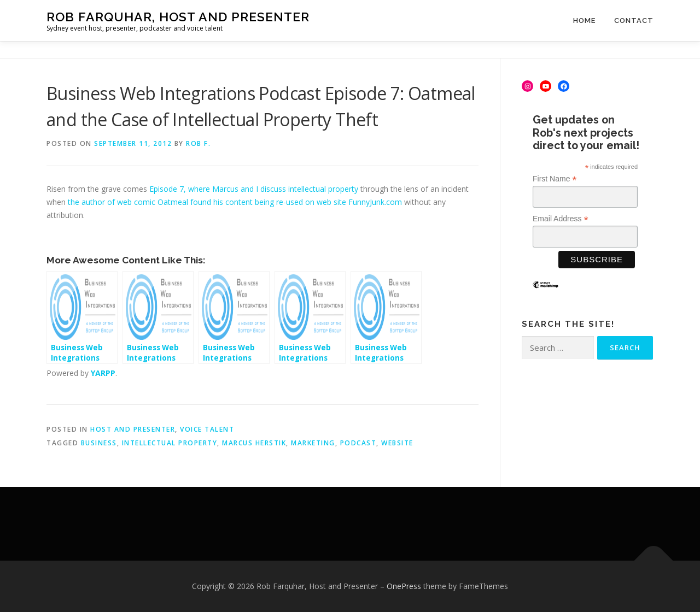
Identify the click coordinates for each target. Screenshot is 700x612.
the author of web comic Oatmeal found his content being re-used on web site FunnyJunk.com (235, 202)
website (397, 443)
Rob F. (198, 143)
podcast (358, 443)
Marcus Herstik (254, 443)
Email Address (561, 219)
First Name (555, 179)
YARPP (103, 373)
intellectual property (170, 443)
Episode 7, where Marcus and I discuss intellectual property (254, 189)
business (99, 443)
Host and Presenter (133, 429)
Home (584, 20)
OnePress (404, 586)
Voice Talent (207, 429)
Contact (634, 20)
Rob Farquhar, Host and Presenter (178, 17)
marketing (313, 443)
